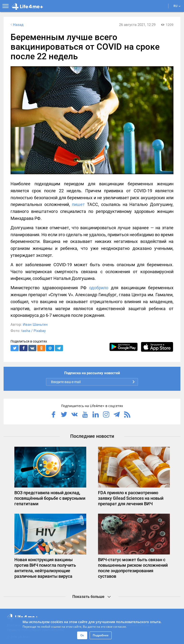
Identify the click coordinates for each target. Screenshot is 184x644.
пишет (78, 204)
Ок (82, 635)
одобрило (99, 288)
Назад (17, 25)
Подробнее (101, 635)
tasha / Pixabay (34, 331)
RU (177, 6)
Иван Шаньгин (35, 325)
